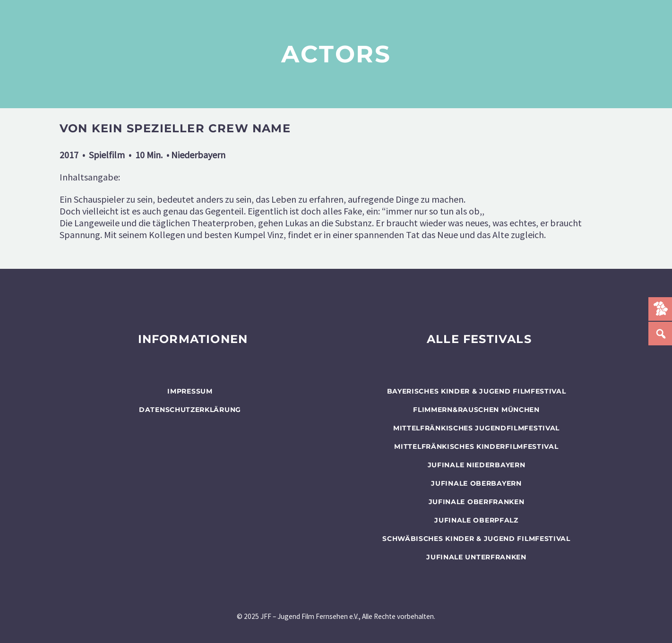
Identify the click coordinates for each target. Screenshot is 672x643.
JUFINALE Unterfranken (476, 557)
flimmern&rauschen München (476, 410)
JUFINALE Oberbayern (476, 483)
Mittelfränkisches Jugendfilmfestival (476, 428)
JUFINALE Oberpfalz (476, 520)
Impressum (190, 391)
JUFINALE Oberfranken (477, 502)
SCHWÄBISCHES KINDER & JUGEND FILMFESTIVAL (476, 539)
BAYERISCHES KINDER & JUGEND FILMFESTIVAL (477, 391)
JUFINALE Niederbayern (477, 465)
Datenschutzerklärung (190, 410)
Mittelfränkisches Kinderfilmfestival (476, 446)
